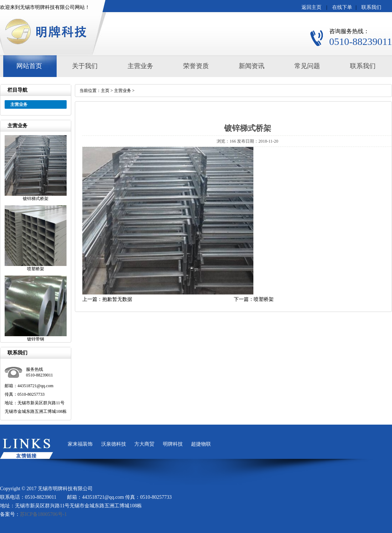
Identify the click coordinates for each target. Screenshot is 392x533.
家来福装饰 (80, 444)
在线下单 (342, 7)
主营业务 (140, 66)
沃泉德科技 (114, 444)
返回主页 (311, 7)
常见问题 (307, 66)
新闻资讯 (252, 66)
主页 (105, 91)
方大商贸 (144, 444)
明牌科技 (173, 444)
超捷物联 (201, 444)
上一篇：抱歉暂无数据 (107, 299)
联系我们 (371, 7)
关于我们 (85, 66)
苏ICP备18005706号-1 (43, 514)
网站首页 (29, 66)
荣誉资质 (196, 66)
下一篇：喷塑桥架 (254, 299)
